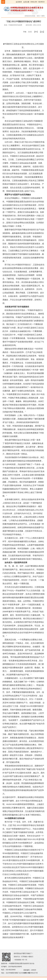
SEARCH (41, 2)
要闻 (43, 16)
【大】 (41, 32)
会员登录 (19, 2)
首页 (38, 16)
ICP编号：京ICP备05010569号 (12, 967)
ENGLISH (34, 2)
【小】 (29, 32)
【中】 (35, 32)
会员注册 (26, 2)
